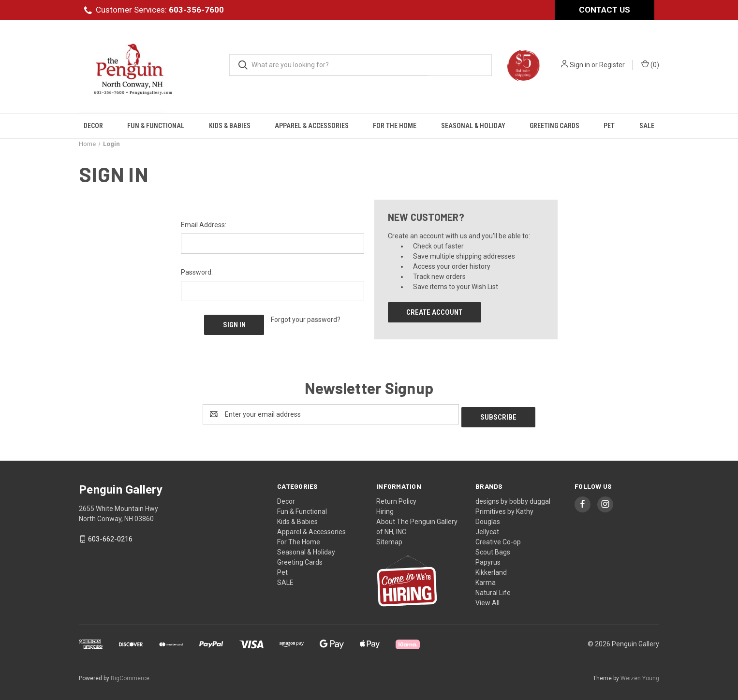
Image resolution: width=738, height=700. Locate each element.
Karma (486, 580)
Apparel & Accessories (312, 126)
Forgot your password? (306, 320)
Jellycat (487, 529)
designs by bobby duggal (513, 498)
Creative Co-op (498, 539)
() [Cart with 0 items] (650, 64)
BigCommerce (130, 675)
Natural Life (493, 590)
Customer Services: (160, 10)
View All (487, 600)
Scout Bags (493, 549)
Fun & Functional (156, 126)
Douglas (488, 519)
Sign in (580, 65)
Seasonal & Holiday (473, 126)
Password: (197, 272)
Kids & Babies (230, 126)
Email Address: (204, 225)
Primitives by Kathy (504, 509)
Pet (609, 126)
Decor (93, 126)
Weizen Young (640, 675)
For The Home (395, 126)
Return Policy (396, 498)
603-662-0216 (110, 537)
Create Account (434, 312)
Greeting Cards (554, 126)
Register (612, 65)
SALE (647, 126)
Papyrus (488, 559)
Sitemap (389, 539)
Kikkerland (491, 569)
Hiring (385, 509)
